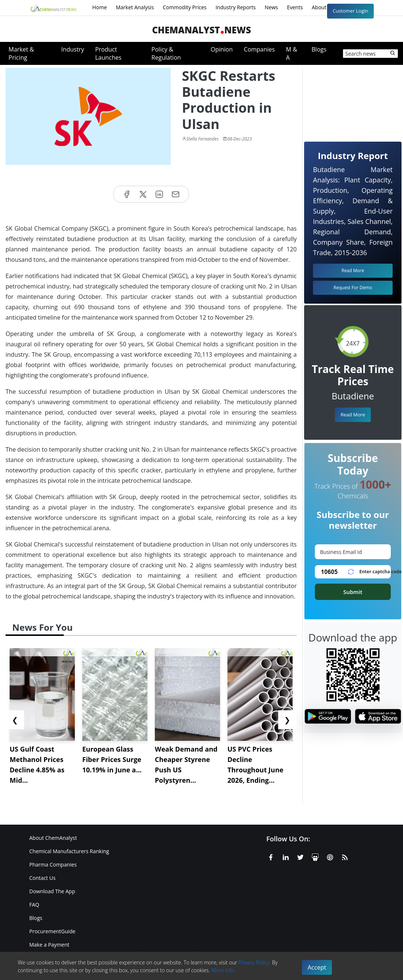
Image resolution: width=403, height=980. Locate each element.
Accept (317, 967)
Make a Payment (49, 945)
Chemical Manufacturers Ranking (69, 851)
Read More (353, 415)
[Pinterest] (330, 856)
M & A (292, 53)
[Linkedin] (286, 856)
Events (295, 7)
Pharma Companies (53, 864)
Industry (73, 49)
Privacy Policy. (255, 962)
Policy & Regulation (166, 53)
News (272, 7)
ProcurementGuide (52, 931)
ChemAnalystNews (201, 30)
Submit (353, 592)
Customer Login (350, 11)
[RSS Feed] (345, 856)
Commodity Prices (184, 7)
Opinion (222, 49)
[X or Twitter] (300, 856)
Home (100, 7)
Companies (259, 49)
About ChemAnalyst (53, 838)
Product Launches (108, 53)
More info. (223, 970)
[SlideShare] (315, 856)
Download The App (52, 891)
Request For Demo (353, 288)
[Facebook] (271, 856)
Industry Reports (236, 7)
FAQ (34, 905)
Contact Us (42, 878)
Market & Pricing (21, 53)
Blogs (319, 49)
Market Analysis (135, 7)
